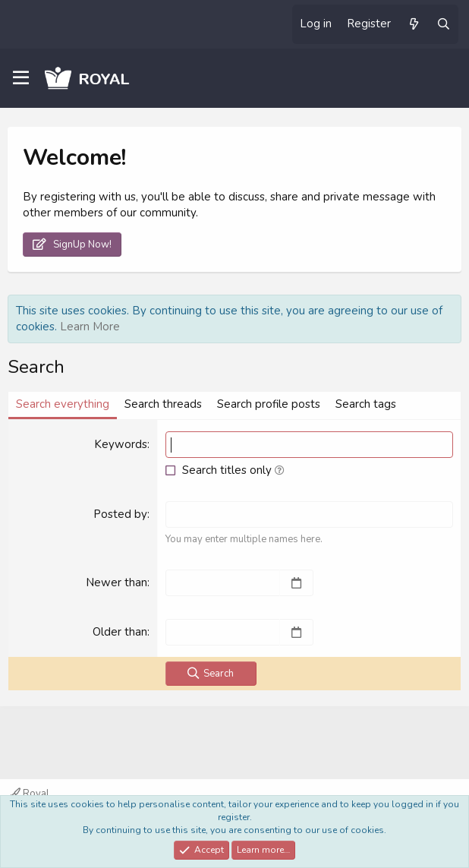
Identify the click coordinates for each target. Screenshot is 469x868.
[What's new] (413, 24)
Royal (30, 794)
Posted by (120, 514)
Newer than (116, 582)
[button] (280, 470)
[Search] (444, 24)
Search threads (163, 404)
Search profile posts (269, 404)
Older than (120, 632)
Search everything (63, 404)
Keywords (121, 444)
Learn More (90, 327)
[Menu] (21, 78)
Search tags (366, 404)
